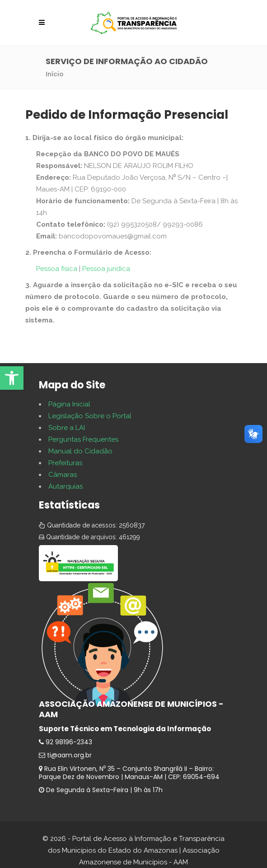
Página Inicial (69, 404)
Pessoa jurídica (106, 269)
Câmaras (63, 475)
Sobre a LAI (67, 428)
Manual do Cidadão (80, 451)
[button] (12, 378)
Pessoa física (57, 269)
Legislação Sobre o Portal (90, 416)
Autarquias (66, 486)
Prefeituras (65, 463)
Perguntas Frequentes (83, 439)
